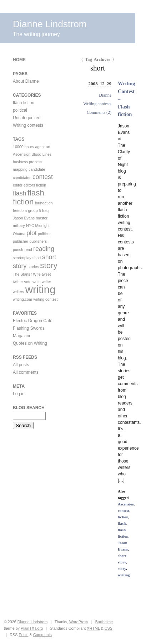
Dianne (105, 95)
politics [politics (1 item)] (44, 234)
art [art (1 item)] (48, 147)
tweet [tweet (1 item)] (46, 274)
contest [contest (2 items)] (43, 177)
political (20, 110)
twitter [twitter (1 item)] (18, 282)
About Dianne (26, 81)
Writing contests (97, 104)
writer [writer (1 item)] (46, 282)
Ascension (126, 504)
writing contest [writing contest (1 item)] (45, 299)
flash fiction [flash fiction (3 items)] (29, 197)
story (122, 568)
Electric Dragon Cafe (33, 321)
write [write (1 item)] (37, 282)
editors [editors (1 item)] (29, 185)
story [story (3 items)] (49, 265)
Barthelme (104, 622)
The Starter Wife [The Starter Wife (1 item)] (27, 274)
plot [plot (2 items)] (31, 233)
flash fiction (24, 103)
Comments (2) (99, 112)
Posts (23, 635)
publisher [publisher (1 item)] (21, 241)
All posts (21, 365)
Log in (19, 394)
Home (19, 60)
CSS (109, 628)
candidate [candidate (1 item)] (37, 169)
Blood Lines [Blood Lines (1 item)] (42, 154)
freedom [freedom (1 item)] (20, 210)
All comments (26, 372)
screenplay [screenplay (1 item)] (22, 258)
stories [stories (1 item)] (33, 267)
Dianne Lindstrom (50, 24)
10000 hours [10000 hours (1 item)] (23, 147)
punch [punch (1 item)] (18, 250)
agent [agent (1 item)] (40, 147)
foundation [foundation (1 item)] (44, 203)
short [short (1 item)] (37, 258)
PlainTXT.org (32, 628)
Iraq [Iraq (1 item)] (45, 210)
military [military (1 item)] (19, 226)
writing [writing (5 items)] (41, 289)
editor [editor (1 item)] (18, 185)
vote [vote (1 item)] (28, 282)
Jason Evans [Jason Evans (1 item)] (24, 218)
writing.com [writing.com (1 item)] (22, 299)
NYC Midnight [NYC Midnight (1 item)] (38, 226)
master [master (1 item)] (42, 218)
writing (124, 575)
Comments (42, 635)
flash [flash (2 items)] (19, 193)
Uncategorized (27, 118)
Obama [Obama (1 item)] (19, 234)
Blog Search (29, 408)
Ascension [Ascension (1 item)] (22, 154)
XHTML (93, 628)
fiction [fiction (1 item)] (41, 185)
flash (122, 523)
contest (124, 510)
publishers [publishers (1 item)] (38, 241)
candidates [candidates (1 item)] (22, 178)
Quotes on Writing (30, 343)
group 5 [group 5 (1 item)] (34, 210)
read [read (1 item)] (28, 250)
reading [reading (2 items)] (44, 249)
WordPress (79, 622)
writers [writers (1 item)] (18, 292)
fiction (123, 517)
